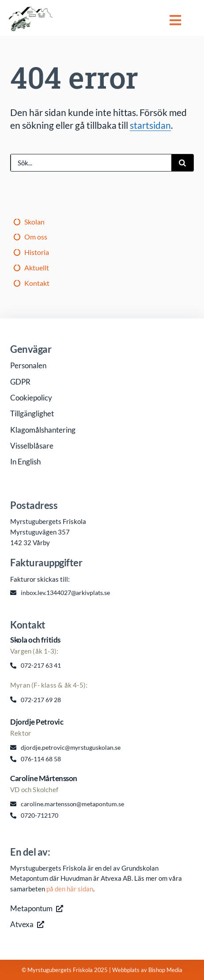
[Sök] (182, 163)
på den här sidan (70, 889)
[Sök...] (91, 163)
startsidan (150, 125)
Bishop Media (165, 970)
